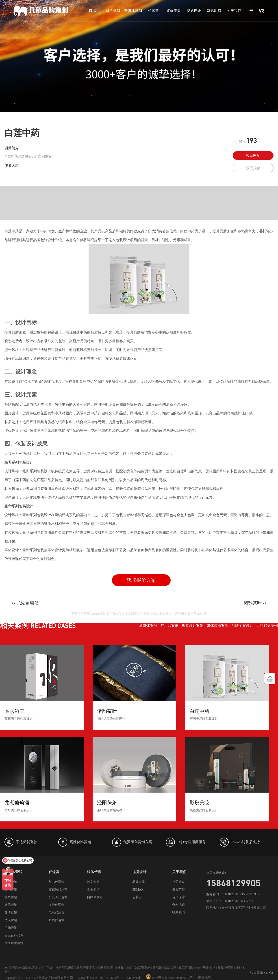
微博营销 (11, 912)
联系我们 (178, 912)
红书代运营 (56, 882)
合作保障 (178, 897)
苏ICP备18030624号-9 (107, 978)
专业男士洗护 (206, 968)
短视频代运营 (58, 890)
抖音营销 (11, 882)
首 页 (93, 11)
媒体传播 (174, 11)
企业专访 (93, 890)
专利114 (121, 968)
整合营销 (113, 11)
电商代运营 (56, 912)
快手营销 (11, 897)
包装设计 (139, 897)
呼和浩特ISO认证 (165, 968)
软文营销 (93, 882)
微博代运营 (56, 905)
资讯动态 (214, 11)
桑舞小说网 (226, 968)
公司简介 (178, 882)
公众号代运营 (58, 897)
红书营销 (11, 890)
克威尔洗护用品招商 (60, 968)
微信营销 (11, 905)
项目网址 (253, 155)
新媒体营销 (133, 11)
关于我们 (234, 11)
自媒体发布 (95, 897)
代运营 (153, 11)
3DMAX (138, 890)
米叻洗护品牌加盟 (31, 968)
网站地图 (204, 978)
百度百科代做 (14, 935)
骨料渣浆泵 (105, 968)
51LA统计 (134, 978)
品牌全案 (139, 882)
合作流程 (178, 905)
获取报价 (253, 171)
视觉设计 (194, 11)
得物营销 (11, 928)
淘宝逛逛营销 (14, 943)
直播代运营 (56, 920)
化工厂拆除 (187, 968)
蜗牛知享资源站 (139, 968)
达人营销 (11, 920)
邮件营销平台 (86, 968)
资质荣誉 (178, 890)
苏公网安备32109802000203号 (169, 978)
